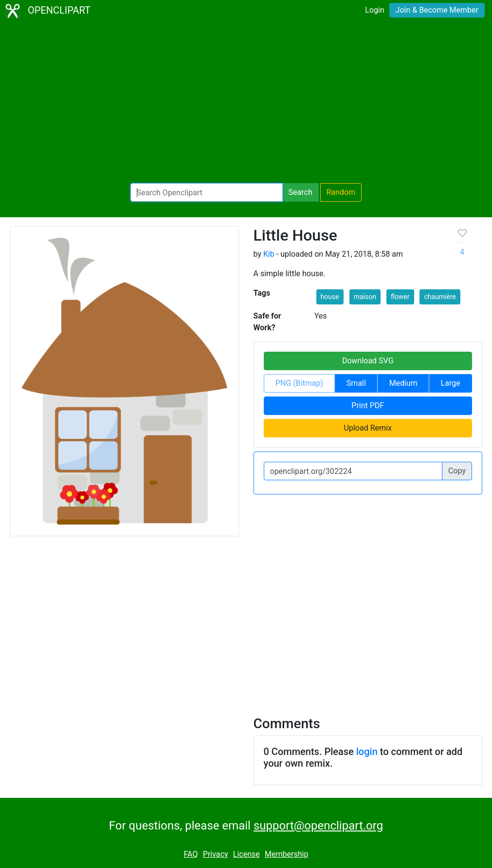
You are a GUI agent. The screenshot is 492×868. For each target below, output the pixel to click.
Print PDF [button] (368, 406)
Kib (269, 254)
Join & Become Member (437, 10)
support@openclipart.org (318, 826)
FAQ (191, 854)
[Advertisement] (246, 102)
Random (341, 192)
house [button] (330, 297)
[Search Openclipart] (207, 192)
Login (374, 10)
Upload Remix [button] (368, 428)
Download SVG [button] (368, 361)
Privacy (216, 854)
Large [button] (451, 383)
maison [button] (365, 297)
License (246, 854)
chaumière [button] (440, 297)
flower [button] (400, 297)
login (367, 752)
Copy (457, 471)
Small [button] (356, 383)
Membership (286, 854)
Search (301, 192)
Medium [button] (403, 383)
